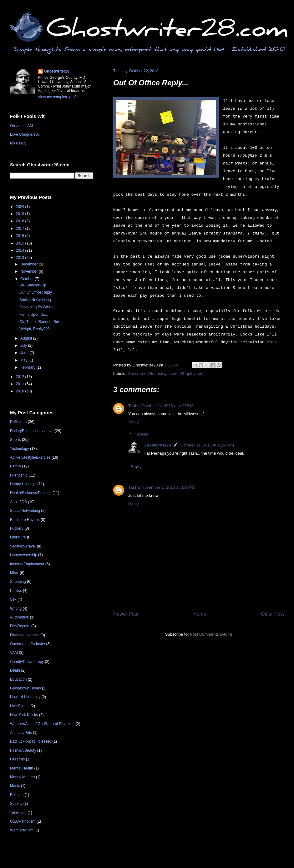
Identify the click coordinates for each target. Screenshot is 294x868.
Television (18, 813)
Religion (17, 795)
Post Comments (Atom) (211, 634)
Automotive (19, 617)
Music (15, 786)
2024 (21, 207)
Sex (13, 599)
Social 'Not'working (35, 300)
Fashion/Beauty (23, 750)
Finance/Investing (25, 635)
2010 (21, 391)
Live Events (20, 706)
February (28, 367)
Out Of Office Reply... (151, 83)
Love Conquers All (25, 134)
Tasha (134, 406)
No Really (18, 143)
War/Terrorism (22, 830)
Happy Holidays (23, 484)
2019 (21, 214)
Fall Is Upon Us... (34, 315)
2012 (21, 377)
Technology (20, 449)
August (27, 338)
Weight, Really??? (35, 329)
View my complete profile (59, 97)
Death (15, 670)
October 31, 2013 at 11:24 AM (207, 445)
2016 (21, 236)
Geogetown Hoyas (25, 688)
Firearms (17, 759)
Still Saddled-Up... (34, 285)
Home (200, 614)
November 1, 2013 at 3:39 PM (169, 487)
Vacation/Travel (23, 546)
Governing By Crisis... (38, 307)
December (30, 264)
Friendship (19, 475)
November (30, 271)
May (24, 360)
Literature (18, 537)
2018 (21, 221)
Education (18, 679)
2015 (21, 243)
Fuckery (17, 528)
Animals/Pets (21, 733)
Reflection (18, 422)
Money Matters (22, 777)
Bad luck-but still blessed (31, 741)
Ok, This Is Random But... (41, 322)
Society (16, 804)
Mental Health (22, 768)
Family (15, 466)
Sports (15, 440)
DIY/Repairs (20, 626)
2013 (21, 258)
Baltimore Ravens (25, 520)
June (25, 353)
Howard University (25, 697)
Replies (141, 434)
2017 (21, 229)
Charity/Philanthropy (27, 662)
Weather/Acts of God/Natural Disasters (42, 724)
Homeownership (24, 555)
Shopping (18, 582)
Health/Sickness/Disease (31, 493)
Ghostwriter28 (157, 445)
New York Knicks (24, 715)
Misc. (14, 573)
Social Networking (25, 511)
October (28, 279)
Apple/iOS (18, 502)
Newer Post (126, 614)
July (24, 346)
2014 (21, 250)
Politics (16, 591)
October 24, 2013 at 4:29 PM (167, 406)
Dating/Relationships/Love (32, 431)
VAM (14, 653)
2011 (21, 384)
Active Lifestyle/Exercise (30, 457)
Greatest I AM (21, 126)
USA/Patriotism (23, 821)
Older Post (272, 614)
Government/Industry (146, 373)
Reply (133, 422)
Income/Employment (186, 373)
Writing (16, 608)
